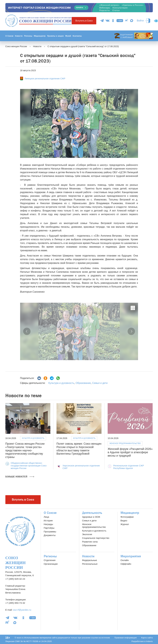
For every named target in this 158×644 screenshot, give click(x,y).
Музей (68, 36)
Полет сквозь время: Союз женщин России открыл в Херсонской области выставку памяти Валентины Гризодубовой (79, 449)
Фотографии (127, 517)
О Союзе (9, 36)
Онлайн (125, 560)
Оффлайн (126, 564)
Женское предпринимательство (125, 443)
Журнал (125, 524)
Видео (124, 521)
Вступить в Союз (84, 21)
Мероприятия (131, 556)
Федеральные (90, 560)
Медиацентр (40, 36)
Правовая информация (126, 638)
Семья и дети (100, 383)
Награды (48, 524)
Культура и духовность (61, 383)
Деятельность (92, 513)
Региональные (90, 564)
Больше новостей (20, 477)
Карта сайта (147, 638)
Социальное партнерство (96, 538)
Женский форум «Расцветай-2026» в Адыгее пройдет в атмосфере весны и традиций (130, 452)
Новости (19, 36)
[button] (27, 331)
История (48, 521)
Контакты (77, 36)
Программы (50, 532)
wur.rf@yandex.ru (22, 610)
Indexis (149, 641)
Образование (83, 383)
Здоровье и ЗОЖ (91, 517)
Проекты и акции (55, 36)
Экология (87, 534)
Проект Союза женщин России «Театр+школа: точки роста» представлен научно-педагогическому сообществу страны (25, 450)
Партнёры (49, 528)
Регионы (28, 36)
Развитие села (90, 542)
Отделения (50, 560)
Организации (51, 564)
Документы (50, 535)
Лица (46, 517)
